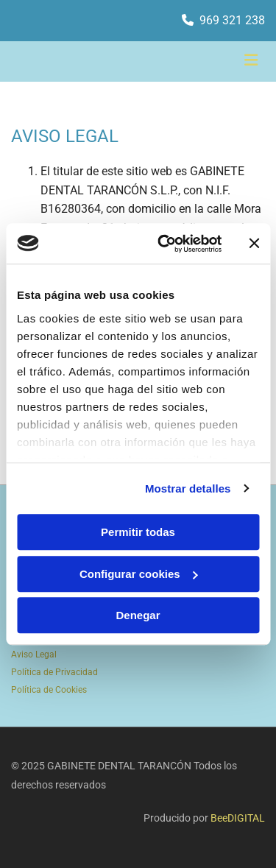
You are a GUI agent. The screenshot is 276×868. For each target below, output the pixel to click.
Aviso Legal (34, 654)
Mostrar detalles (188, 488)
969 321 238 (232, 20)
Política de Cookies (49, 690)
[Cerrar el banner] (254, 244)
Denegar (138, 615)
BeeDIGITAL (238, 818)
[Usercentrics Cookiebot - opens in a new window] (164, 244)
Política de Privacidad (54, 672)
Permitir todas (138, 532)
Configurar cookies (139, 574)
